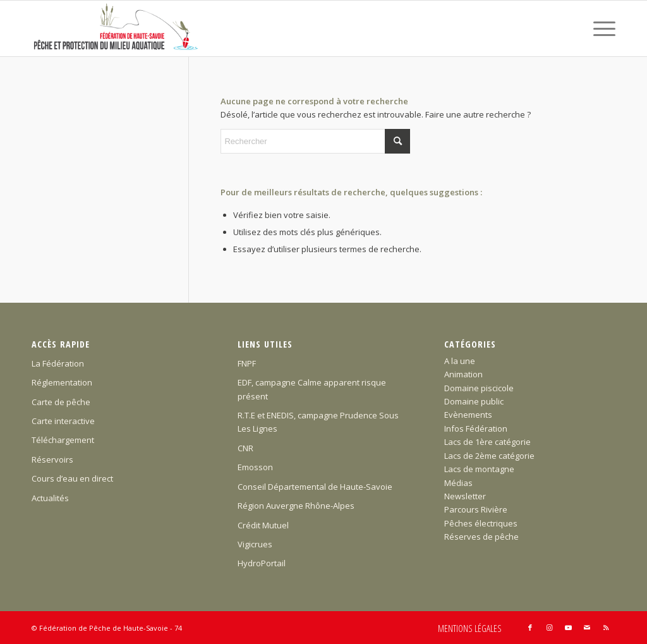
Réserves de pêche (481, 537)
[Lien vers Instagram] (549, 628)
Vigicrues (255, 544)
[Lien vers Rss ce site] (606, 628)
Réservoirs (52, 459)
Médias (458, 483)
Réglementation (62, 382)
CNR (245, 448)
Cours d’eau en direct (72, 478)
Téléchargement (63, 440)
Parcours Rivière (476, 509)
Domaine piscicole (479, 388)
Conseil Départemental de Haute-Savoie (315, 487)
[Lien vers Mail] (587, 628)
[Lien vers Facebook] (530, 628)
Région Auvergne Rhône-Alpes (296, 506)
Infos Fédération (476, 428)
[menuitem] (600, 28)
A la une (460, 361)
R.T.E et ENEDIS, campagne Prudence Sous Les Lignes (318, 422)
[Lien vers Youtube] (568, 628)
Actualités (50, 498)
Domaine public (474, 401)
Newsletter (465, 496)
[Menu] (600, 28)
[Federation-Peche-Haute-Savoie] (117, 28)
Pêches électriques (481, 523)
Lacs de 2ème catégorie (489, 456)
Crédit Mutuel (263, 525)
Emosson (255, 467)
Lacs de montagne (479, 469)
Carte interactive (63, 421)
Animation (463, 374)
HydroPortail (262, 563)
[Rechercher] (315, 141)
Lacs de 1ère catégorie (487, 442)
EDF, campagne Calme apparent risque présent (312, 389)
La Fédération (58, 363)
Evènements (468, 415)
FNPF (247, 363)
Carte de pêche (61, 402)
